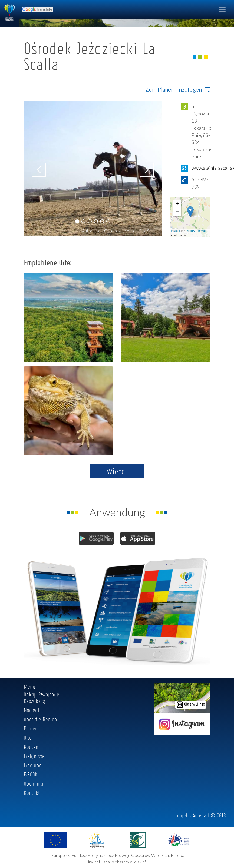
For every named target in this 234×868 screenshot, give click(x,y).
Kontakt (32, 793)
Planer (30, 728)
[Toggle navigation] (222, 9)
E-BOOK (31, 774)
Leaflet (176, 231)
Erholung (33, 765)
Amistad (201, 815)
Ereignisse (34, 756)
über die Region (40, 719)
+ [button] (177, 204)
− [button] (177, 212)
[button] (77, 221)
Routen (31, 747)
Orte (28, 738)
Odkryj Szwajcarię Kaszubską (42, 698)
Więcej (117, 471)
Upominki (34, 783)
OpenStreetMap (196, 231)
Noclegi (32, 710)
